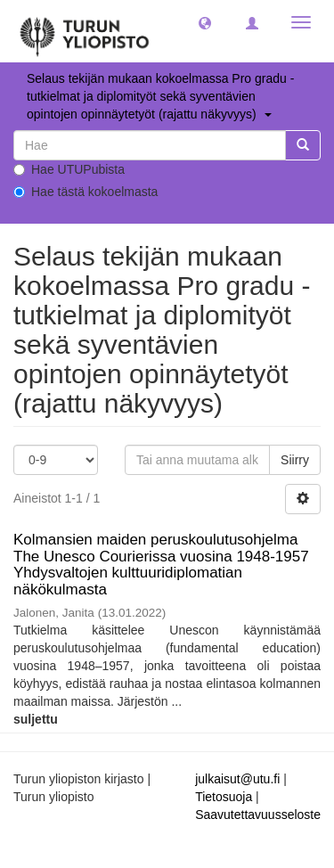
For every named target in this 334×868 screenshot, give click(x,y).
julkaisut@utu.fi (237, 779)
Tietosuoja (224, 797)
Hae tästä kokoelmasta (86, 192)
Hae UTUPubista (69, 169)
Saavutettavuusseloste (258, 815)
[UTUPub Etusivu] (85, 31)
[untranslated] (150, 145)
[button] (205, 22)
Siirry (295, 460)
